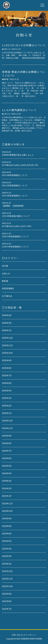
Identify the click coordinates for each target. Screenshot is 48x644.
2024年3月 (7, 481)
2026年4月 (7, 315)
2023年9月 (7, 519)
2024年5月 (7, 466)
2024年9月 (7, 436)
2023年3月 (7, 556)
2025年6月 (7, 383)
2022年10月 (7, 586)
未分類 (5, 266)
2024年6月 (7, 458)
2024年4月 (7, 473)
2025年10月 (7, 353)
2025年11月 (7, 346)
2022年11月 (7, 579)
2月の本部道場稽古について (15, 196)
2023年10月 (7, 511)
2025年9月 (7, 360)
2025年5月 (7, 391)
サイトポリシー (30, 635)
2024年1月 (7, 496)
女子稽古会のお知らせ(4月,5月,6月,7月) (20, 165)
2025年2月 (7, 406)
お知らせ (6, 274)
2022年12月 (7, 571)
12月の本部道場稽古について (15, 236)
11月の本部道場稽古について (15, 247)
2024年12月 (7, 421)
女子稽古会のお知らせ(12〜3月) (17, 226)
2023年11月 (7, 504)
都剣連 (5, 281)
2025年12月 (7, 338)
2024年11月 (7, 428)
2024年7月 (7, 451)
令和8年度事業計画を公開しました (18, 155)
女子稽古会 (7, 296)
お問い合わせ (17, 635)
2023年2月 (7, 564)
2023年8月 (7, 526)
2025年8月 (7, 368)
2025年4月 (7, 398)
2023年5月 (7, 541)
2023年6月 (7, 534)
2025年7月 (7, 376)
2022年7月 (7, 609)
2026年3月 (7, 323)
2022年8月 (7, 601)
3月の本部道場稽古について (15, 186)
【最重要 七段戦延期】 (13, 206)
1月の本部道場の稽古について (16, 216)
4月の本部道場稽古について (15, 175)
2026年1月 (7, 330)
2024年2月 (7, 489)
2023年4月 (7, 549)
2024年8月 (7, 443)
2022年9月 (7, 594)
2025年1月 (7, 413)
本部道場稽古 (8, 288)
